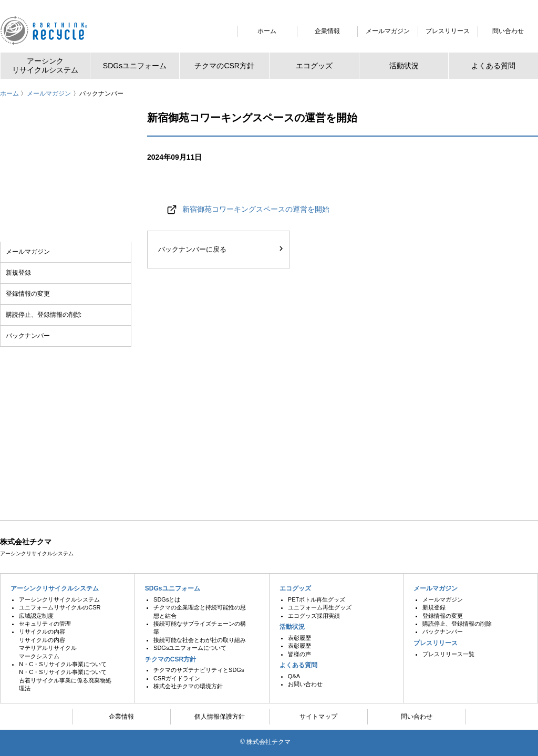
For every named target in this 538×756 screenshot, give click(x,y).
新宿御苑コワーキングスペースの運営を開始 (256, 209)
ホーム (9, 94)
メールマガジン (49, 94)
